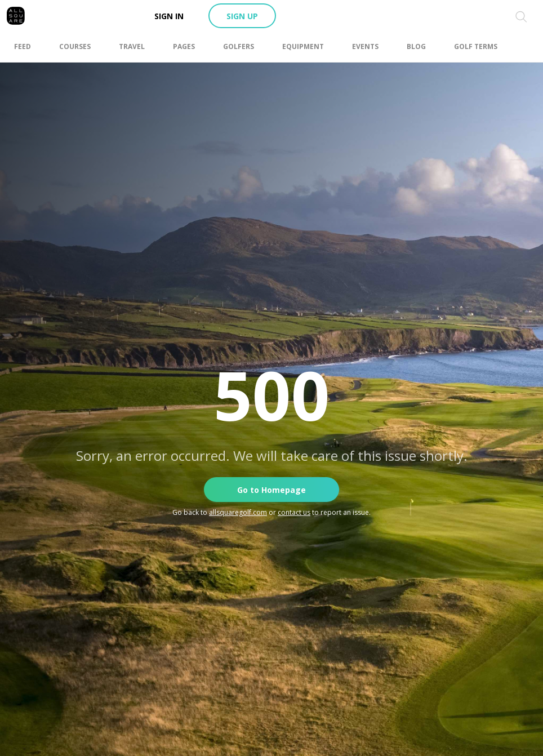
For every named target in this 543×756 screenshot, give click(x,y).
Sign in (169, 16)
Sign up (242, 16)
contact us (294, 512)
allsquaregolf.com (238, 512)
